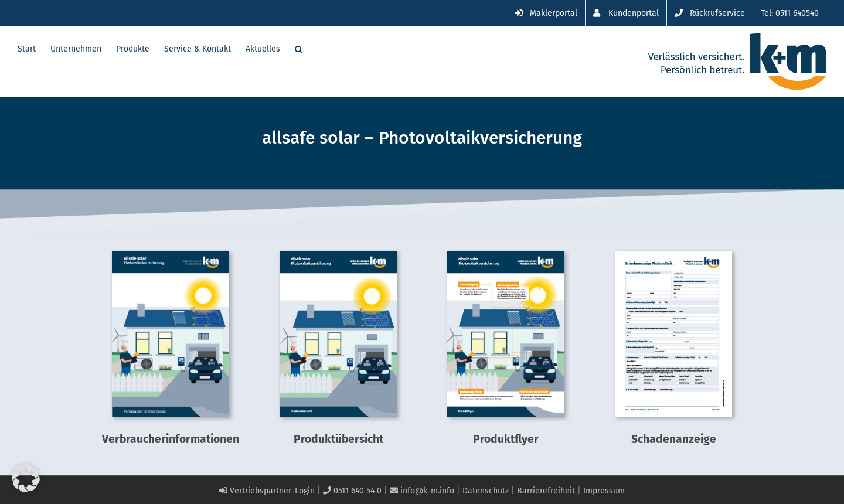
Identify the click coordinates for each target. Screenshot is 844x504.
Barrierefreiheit (546, 491)
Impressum (604, 491)
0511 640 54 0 (352, 491)
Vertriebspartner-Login (267, 491)
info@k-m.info (422, 491)
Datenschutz (486, 491)
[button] (299, 48)
